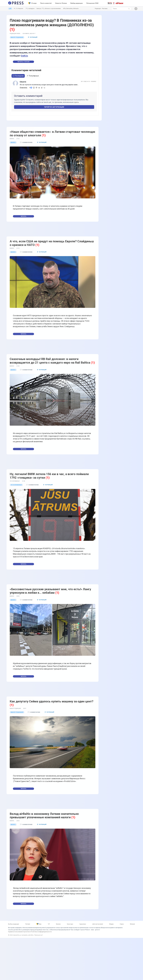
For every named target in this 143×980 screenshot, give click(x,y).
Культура (70, 924)
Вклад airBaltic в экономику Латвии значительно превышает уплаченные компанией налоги (44, 816)
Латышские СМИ (92, 3)
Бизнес (58, 924)
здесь (76, 102)
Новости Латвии (61, 3)
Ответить (24, 88)
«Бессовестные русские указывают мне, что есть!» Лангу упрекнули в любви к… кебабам (50, 591)
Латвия (28, 924)
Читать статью (23, 62)
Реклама (105, 8)
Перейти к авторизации (54, 107)
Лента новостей (46, 3)
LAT (10, 9)
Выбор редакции (77, 3)
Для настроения (98, 924)
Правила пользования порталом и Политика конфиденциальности (30, 932)
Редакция (98, 8)
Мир (39, 924)
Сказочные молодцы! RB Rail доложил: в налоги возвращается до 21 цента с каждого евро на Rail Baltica (50, 361)
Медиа (111, 924)
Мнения (132, 924)
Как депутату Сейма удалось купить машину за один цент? (52, 701)
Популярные (33, 76)
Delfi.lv (24, 56)
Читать (23, 216)
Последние (18, 76)
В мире (32, 3)
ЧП (49, 924)
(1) (12, 29)
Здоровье (83, 924)
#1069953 (93, 81)
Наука (122, 924)
